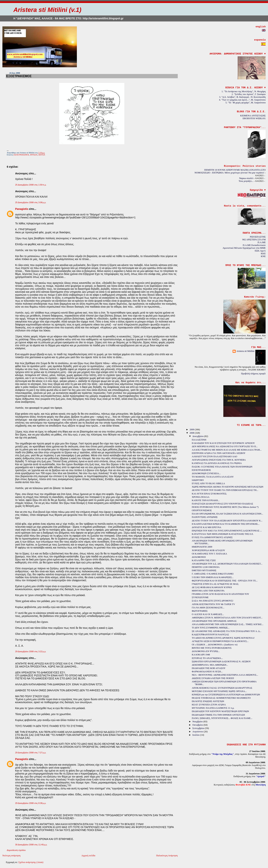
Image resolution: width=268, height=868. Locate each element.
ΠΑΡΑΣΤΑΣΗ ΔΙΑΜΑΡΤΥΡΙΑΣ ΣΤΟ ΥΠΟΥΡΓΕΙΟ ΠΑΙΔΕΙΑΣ (222, 504)
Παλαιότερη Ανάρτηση (167, 856)
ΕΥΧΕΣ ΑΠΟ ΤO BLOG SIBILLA (208, 483)
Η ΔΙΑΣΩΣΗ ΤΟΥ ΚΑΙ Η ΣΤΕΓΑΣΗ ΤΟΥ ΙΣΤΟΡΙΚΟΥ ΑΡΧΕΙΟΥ (223, 443)
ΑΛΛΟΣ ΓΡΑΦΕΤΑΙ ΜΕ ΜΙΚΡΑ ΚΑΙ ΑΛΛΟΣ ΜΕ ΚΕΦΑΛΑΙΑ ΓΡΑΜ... (227, 450)
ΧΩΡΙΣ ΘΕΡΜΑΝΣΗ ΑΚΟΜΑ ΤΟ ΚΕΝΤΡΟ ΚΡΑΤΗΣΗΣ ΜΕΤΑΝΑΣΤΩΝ (228, 487)
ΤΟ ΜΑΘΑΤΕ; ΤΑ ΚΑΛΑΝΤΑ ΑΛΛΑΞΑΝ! (213, 477)
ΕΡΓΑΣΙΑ (34, 155)
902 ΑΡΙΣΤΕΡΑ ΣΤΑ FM (254, 240)
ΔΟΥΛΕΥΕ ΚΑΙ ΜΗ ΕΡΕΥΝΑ (207, 527)
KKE (263, 254)
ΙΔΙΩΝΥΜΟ (198, 480)
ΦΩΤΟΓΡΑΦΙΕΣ (200, 611)
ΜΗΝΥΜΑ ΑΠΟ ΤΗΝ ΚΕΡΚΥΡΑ (208, 591)
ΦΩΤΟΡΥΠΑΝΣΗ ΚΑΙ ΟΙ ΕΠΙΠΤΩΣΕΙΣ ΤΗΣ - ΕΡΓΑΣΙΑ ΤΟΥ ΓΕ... (225, 581)
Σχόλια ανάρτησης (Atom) (31, 862)
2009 (192, 430)
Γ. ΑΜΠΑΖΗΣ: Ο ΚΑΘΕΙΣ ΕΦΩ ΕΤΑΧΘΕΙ (213, 574)
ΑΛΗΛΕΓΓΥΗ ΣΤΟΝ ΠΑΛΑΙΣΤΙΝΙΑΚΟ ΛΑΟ (215, 456)
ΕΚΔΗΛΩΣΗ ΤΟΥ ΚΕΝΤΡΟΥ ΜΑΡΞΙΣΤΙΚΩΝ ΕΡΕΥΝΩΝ (220, 711)
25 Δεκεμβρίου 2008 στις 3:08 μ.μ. (31, 202)
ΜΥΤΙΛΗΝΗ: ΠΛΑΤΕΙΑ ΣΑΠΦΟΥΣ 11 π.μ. (213, 708)
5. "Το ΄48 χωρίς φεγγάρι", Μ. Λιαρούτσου (246, 103)
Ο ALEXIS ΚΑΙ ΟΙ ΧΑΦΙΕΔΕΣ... (208, 614)
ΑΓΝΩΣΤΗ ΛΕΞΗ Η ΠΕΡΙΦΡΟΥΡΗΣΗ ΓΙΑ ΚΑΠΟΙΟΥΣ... (220, 641)
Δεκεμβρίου (198, 436)
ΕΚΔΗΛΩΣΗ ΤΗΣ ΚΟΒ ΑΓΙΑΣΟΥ (209, 668)
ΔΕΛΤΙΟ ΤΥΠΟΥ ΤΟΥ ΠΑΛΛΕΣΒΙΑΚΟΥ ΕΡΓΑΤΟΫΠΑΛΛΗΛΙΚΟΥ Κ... (227, 521)
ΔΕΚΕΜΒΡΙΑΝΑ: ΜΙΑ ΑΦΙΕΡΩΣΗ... (210, 665)
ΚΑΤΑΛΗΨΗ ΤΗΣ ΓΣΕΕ (204, 560)
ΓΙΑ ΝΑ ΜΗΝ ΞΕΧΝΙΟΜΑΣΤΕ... (208, 608)
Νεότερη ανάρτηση (12, 856)
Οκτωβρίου (198, 725)
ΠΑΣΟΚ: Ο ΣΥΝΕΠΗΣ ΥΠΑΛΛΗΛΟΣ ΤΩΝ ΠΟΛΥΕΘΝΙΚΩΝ (222, 467)
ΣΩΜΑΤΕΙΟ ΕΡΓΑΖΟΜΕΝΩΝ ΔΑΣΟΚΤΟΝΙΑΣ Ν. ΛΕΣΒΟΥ (221, 662)
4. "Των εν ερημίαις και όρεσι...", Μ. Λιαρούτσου (242, 100)
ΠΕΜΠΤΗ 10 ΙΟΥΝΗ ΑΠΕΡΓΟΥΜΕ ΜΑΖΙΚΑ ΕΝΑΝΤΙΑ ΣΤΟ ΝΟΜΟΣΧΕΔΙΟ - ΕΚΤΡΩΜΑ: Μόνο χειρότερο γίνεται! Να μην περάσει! (230, 171)
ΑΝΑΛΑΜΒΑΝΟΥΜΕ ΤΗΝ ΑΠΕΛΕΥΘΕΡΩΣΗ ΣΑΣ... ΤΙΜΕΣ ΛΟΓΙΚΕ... (228, 624)
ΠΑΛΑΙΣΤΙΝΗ (199, 440)
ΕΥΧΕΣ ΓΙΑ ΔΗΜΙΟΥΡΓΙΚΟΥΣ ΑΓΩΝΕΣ (212, 537)
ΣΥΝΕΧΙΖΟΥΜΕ (200, 597)
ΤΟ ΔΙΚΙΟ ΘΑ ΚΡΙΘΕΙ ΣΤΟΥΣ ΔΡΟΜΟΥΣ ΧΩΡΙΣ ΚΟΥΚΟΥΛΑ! (223, 638)
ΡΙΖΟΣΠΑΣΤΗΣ (258, 237)
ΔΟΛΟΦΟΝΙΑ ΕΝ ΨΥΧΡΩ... (206, 651)
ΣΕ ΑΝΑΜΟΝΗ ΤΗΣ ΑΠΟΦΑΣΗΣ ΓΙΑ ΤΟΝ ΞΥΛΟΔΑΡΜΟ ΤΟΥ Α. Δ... (227, 631)
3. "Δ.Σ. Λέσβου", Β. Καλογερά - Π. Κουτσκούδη (243, 97)
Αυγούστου (198, 732)
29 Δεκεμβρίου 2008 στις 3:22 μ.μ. (31, 651)
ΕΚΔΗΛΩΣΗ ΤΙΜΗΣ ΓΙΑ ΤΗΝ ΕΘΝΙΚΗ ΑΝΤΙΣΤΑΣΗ (218, 715)
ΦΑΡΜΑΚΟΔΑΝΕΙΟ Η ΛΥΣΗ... (207, 672)
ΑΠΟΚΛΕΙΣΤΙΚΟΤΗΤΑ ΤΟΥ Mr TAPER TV (213, 604)
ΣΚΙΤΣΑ (42, 155)
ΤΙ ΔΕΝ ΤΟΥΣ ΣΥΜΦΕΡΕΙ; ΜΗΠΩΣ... (211, 628)
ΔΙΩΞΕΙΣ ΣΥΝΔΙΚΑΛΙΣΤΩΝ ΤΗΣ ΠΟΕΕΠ (213, 678)
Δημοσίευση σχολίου (16, 850)
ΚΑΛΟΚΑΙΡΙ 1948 (201, 655)
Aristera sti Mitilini (245, 351)
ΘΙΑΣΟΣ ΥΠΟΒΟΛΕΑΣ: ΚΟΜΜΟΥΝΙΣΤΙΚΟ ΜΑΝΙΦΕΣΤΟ (221, 698)
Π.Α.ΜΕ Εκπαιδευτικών (254, 245)
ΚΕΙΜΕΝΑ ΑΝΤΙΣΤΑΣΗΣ (253, 116)
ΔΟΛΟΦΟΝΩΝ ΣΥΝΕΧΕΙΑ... (206, 473)
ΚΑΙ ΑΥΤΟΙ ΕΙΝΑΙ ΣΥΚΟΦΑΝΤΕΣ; (209, 494)
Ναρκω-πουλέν (246, 178)
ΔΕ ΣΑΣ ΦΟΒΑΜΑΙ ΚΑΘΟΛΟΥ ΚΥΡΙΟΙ (212, 587)
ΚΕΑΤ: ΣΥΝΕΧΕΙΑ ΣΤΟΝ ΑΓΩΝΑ (209, 705)
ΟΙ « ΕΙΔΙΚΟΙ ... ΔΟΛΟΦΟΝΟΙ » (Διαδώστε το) (215, 645)
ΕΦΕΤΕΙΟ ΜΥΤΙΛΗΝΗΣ (204, 570)
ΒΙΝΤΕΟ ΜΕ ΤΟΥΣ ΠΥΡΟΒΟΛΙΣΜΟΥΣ (212, 648)
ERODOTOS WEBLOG (254, 118)
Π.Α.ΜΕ (262, 242)
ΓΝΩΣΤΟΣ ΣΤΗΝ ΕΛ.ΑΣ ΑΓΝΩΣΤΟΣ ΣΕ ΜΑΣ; (215, 584)
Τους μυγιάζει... (246, 181)
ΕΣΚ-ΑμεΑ (260, 251)
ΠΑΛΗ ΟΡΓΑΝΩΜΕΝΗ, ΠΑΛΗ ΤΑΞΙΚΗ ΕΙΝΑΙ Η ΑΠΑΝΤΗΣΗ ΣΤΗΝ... (228, 514)
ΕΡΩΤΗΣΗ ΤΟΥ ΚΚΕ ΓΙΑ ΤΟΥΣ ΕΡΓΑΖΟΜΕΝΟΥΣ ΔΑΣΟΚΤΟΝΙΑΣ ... (227, 531)
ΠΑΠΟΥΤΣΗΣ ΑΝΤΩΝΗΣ (205, 517)
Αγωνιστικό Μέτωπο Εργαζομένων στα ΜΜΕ (244, 248)
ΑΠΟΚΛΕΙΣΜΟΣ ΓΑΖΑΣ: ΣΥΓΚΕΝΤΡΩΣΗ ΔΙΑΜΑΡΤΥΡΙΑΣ (222, 688)
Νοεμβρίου (198, 722)
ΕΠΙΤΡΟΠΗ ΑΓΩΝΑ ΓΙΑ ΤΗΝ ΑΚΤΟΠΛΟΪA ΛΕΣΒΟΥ (219, 453)
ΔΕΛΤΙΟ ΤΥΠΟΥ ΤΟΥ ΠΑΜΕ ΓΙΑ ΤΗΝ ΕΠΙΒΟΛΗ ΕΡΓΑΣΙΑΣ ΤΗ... (225, 490)
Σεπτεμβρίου (199, 728)
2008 (192, 433)
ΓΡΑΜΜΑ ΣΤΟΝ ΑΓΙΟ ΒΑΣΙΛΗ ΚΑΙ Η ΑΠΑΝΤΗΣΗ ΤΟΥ (221, 594)
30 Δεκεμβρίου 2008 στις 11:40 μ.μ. (31, 845)
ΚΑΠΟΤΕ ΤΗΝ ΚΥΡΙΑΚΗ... (206, 500)
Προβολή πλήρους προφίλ (253, 374)
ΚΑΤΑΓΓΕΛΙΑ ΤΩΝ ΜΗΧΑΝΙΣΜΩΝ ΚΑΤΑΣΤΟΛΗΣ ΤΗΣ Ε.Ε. (223, 534)
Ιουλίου (196, 735)
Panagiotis (22, 209)
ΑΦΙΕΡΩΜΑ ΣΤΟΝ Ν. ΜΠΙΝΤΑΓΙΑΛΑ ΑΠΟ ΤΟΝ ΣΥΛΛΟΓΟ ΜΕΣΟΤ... (227, 618)
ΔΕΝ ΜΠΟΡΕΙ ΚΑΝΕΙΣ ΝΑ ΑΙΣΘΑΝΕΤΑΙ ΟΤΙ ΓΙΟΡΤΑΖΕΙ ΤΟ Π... (225, 446)
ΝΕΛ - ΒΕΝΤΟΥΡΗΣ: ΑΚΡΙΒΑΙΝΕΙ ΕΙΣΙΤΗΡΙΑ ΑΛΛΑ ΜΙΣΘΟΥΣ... (225, 675)
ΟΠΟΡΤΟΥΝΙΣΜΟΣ (202, 510)
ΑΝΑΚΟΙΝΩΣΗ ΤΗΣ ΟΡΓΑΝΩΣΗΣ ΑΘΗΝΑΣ (214, 621)
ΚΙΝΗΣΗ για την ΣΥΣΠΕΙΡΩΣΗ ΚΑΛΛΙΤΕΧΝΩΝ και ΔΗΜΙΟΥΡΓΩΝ (226, 695)
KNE (263, 256)
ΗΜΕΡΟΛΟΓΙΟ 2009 (202, 547)
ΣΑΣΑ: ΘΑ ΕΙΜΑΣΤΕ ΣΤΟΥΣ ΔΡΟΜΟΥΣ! (213, 601)
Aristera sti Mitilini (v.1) (47, 10)
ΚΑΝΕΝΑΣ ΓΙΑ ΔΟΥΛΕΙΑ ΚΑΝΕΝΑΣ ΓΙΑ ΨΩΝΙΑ (217, 463)
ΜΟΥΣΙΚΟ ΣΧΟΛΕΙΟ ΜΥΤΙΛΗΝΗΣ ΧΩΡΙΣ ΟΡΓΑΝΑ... (219, 691)
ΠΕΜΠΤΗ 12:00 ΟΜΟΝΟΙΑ (206, 567)
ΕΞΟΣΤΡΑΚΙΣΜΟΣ (19, 76)
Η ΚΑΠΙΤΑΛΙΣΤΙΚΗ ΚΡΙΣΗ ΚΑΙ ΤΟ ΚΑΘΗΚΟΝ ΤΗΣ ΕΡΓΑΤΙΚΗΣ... (226, 524)
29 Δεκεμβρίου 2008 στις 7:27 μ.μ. (31, 753)
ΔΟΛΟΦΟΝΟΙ (199, 557)
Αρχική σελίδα (88, 856)
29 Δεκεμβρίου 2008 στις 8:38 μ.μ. (31, 803)
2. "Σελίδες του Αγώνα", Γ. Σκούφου (249, 94)
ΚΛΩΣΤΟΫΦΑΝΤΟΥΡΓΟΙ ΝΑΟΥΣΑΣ (210, 635)
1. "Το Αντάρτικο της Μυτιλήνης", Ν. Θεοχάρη (244, 91)
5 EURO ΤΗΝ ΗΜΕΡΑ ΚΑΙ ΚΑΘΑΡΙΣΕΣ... (213, 577)
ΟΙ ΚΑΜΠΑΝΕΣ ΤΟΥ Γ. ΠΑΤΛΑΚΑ (209, 554)
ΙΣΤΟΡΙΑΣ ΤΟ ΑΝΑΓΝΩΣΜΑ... (207, 658)
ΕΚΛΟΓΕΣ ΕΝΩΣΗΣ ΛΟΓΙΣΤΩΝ (208, 701)
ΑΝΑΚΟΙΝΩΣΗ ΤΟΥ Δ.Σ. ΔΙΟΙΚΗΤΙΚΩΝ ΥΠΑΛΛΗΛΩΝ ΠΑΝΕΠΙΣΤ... (227, 564)
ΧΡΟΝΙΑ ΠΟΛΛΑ (201, 497)
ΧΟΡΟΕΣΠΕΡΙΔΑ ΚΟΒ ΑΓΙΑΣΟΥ (209, 550)
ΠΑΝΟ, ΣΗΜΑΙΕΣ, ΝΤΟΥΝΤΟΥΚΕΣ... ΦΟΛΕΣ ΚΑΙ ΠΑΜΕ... (222, 718)
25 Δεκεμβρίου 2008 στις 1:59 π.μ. (31, 185)
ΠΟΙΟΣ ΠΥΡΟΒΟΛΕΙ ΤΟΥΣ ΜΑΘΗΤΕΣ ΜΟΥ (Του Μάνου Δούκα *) (225, 507)
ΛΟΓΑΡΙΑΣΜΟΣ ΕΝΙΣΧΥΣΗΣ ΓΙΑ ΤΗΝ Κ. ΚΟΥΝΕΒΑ (219, 460)
